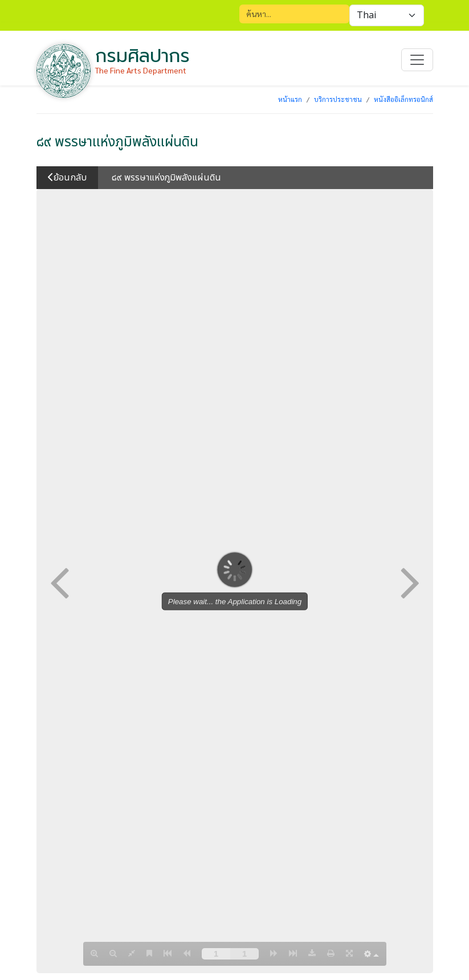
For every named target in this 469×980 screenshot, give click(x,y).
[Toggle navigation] (417, 60)
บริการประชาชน (338, 99)
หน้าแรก (290, 99)
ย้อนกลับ (67, 178)
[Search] (294, 14)
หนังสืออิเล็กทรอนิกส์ (403, 99)
